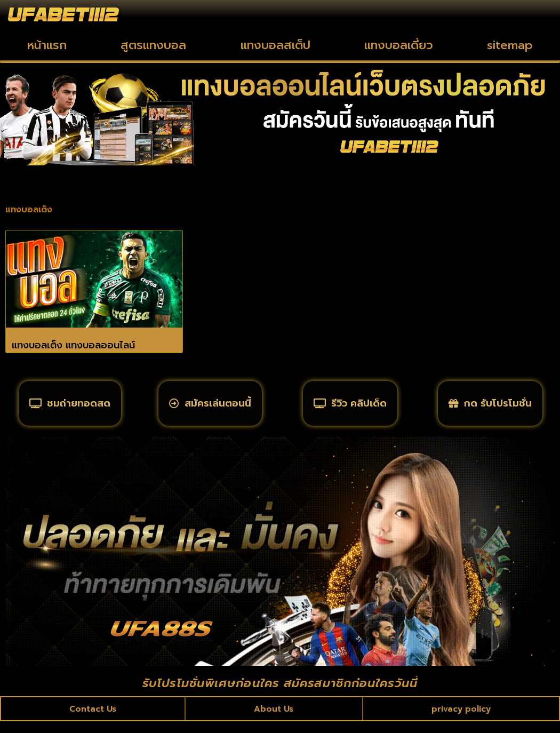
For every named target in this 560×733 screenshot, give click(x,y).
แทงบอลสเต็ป (275, 45)
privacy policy (461, 719)
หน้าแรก (47, 45)
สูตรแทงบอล (153, 45)
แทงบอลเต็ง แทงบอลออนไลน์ (73, 345)
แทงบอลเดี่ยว (399, 45)
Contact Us (93, 719)
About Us (274, 719)
